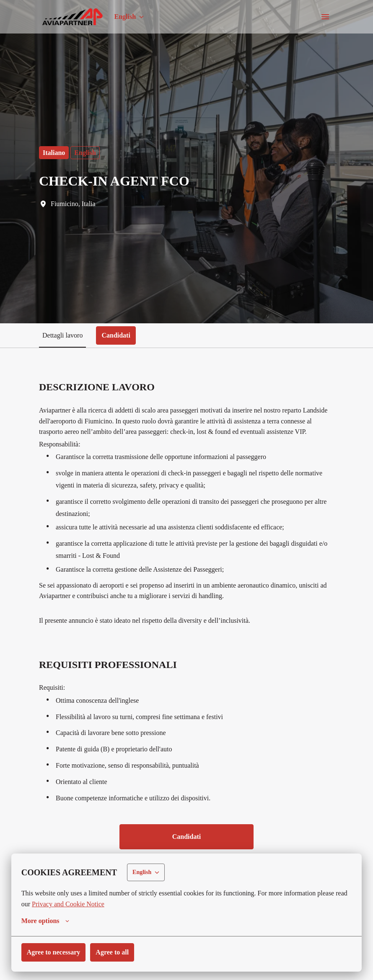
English (87, 153)
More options (47, 921)
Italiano (55, 153)
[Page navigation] (325, 17)
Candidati (186, 847)
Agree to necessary (56, 952)
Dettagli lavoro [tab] (64, 335)
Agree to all (119, 952)
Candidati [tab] (119, 335)
